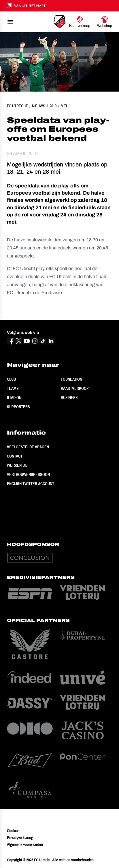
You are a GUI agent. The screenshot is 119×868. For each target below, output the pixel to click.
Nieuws (39, 106)
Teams (13, 388)
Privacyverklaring (20, 838)
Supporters (18, 407)
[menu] (10, 22)
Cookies (13, 831)
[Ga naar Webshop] (105, 22)
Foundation (71, 379)
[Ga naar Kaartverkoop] (80, 22)
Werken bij (17, 465)
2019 (53, 106)
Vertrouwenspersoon (28, 474)
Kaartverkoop (75, 388)
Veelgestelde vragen (28, 447)
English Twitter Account (31, 484)
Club (11, 379)
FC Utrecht (17, 106)
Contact (15, 456)
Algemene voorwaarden (25, 844)
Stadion (14, 398)
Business (69, 398)
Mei (64, 106)
